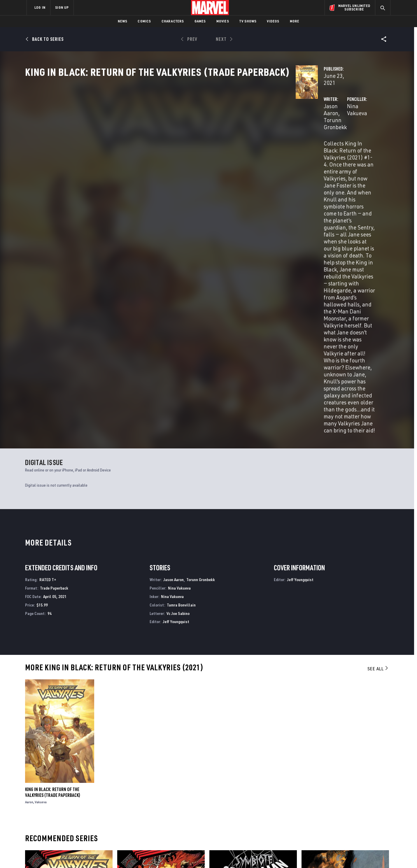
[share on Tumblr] (369, 805)
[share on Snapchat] (337, 817)
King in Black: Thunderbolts (145, 731)
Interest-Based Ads (309, 854)
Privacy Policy (98, 854)
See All (378, 455)
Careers (82, 807)
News (123, 21)
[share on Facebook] (321, 805)
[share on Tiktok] (321, 830)
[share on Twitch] (369, 817)
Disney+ (137, 799)
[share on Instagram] (353, 805)
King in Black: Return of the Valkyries (62, 731)
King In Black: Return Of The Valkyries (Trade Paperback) (53, 579)
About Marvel (87, 790)
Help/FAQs (84, 799)
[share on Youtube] (321, 817)
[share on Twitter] (337, 805)
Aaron (29, 589)
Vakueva (41, 589)
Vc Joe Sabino (178, 400)
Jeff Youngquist (176, 408)
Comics (144, 21)
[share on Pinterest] (353, 817)
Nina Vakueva (269, 137)
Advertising (141, 790)
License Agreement (273, 854)
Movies (223, 21)
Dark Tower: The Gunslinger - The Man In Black (338, 734)
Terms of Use (71, 854)
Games (200, 21)
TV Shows (248, 21)
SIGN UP (62, 7)
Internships (86, 815)
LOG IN (40, 7)
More (295, 21)
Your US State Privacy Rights (137, 854)
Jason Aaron (149, 137)
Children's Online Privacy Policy (227, 854)
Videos (273, 21)
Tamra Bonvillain (181, 391)
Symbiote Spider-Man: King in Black (243, 731)
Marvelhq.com (144, 807)
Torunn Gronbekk (188, 137)
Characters (173, 21)
